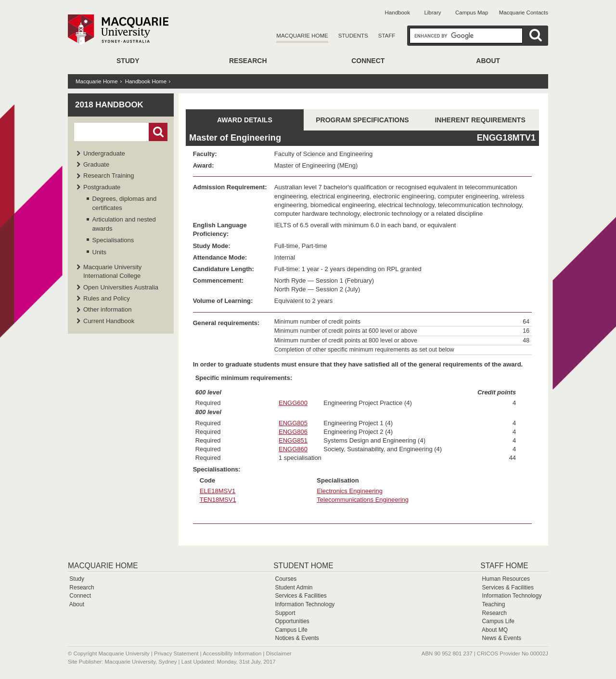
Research (248, 61)
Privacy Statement (176, 653)
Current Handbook (109, 321)
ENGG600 (293, 403)
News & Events (502, 638)
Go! (158, 132)
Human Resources (506, 579)
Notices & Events (297, 638)
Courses (286, 579)
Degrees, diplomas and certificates (125, 203)
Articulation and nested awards (124, 224)
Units (100, 252)
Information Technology (305, 604)
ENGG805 (293, 423)
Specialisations (113, 240)
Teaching (493, 604)
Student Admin (294, 588)
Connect (368, 61)
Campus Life (291, 630)
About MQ (495, 630)
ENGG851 (293, 440)
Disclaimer (279, 653)
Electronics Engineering (350, 491)
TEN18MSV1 (218, 500)
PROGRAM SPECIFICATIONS (362, 120)
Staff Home (504, 566)
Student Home (303, 566)
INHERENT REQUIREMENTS (480, 120)
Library (432, 13)
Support (285, 613)
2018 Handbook (109, 105)
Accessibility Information (232, 653)
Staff (387, 36)
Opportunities (292, 621)
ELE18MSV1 (218, 491)
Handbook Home (146, 81)
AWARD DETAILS (245, 120)
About (488, 61)
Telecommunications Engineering (363, 500)
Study (128, 61)
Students (353, 36)
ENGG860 (293, 449)
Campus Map (472, 13)
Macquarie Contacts (524, 13)
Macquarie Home (302, 36)
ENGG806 (293, 432)
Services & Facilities (301, 596)
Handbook (398, 13)
